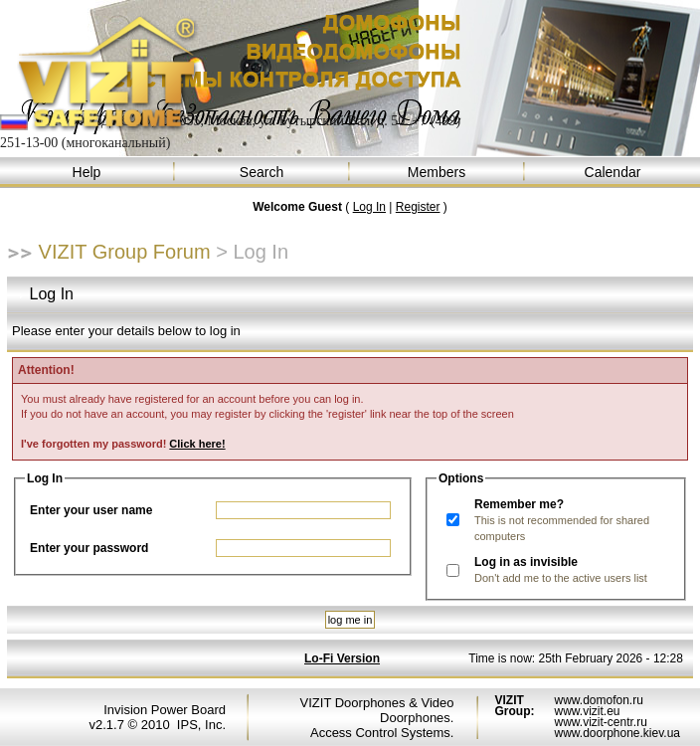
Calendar (612, 173)
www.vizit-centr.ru (600, 722)
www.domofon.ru (598, 700)
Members (437, 173)
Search (262, 173)
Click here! (197, 444)
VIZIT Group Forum (125, 252)
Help (87, 173)
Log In (369, 207)
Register (418, 207)
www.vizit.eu (587, 711)
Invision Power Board (165, 710)
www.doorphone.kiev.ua (617, 733)
